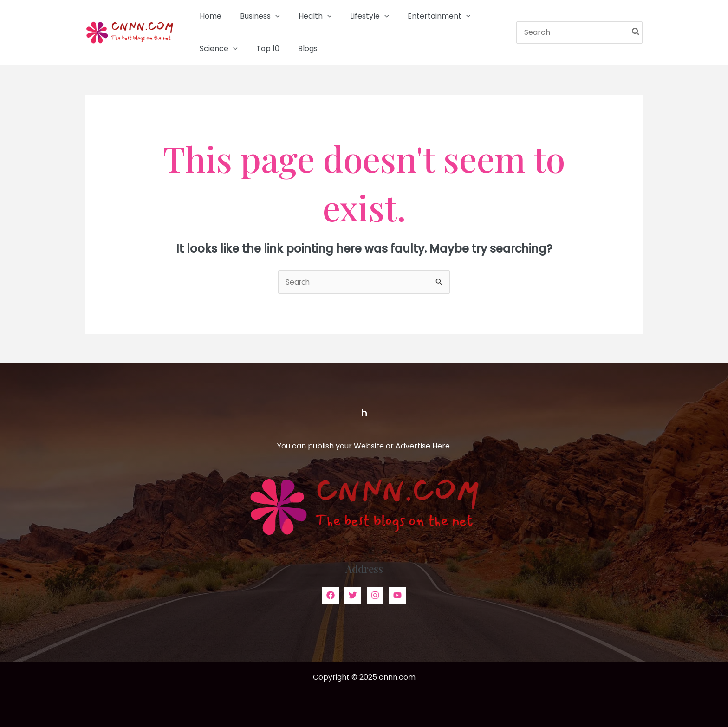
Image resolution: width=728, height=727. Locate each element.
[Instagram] (375, 596)
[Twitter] (353, 596)
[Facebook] (331, 596)
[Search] (636, 32)
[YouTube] (397, 596)
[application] (270, 16)
